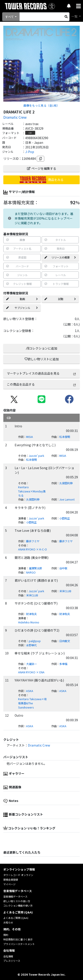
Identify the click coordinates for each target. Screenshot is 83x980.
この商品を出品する (41, 384)
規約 (6, 935)
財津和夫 (31, 614)
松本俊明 (65, 437)
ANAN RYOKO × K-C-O (33, 549)
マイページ (9, 884)
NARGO (31, 572)
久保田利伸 (66, 483)
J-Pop (30, 152)
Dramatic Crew (15, 117)
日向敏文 (65, 641)
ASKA (30, 691)
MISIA (30, 437)
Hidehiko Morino (29, 622)
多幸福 (63, 664)
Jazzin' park (37, 456)
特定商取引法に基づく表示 (18, 939)
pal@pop (35, 641)
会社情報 (8, 956)
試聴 (60, 299)
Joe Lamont (67, 499)
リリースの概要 (60, 257)
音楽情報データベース (15, 896)
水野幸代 (31, 645)
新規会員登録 (11, 880)
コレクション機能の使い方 (18, 905)
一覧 (75, 16)
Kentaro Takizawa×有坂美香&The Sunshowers (32, 703)
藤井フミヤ (33, 541)
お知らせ (8, 922)
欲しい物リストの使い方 (17, 901)
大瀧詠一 (31, 664)
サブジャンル (22, 308)
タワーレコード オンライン (18, 875)
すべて (10, 17)
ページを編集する (42, 168)
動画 (22, 299)
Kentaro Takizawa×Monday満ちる (32, 491)
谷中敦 (63, 568)
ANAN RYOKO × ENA (31, 672)
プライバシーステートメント (19, 944)
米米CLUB (65, 591)
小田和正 (65, 518)
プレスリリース (12, 961)
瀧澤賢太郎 (35, 568)
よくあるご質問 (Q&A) (16, 918)
